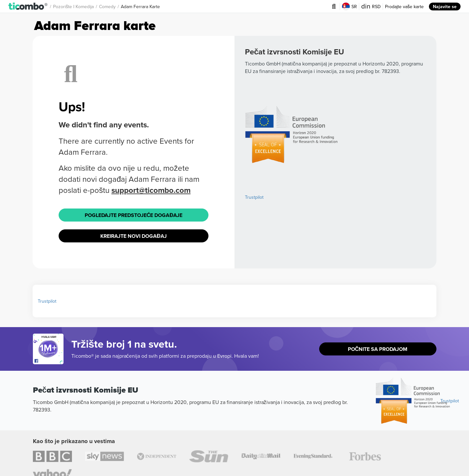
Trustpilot (254, 197)
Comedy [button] (107, 7)
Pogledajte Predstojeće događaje (134, 215)
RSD (371, 7)
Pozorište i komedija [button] (73, 7)
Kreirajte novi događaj (134, 236)
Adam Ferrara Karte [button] (140, 7)
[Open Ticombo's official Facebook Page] (49, 361)
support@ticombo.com (151, 190)
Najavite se (445, 7)
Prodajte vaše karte (404, 7)
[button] (28, 7)
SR (349, 7)
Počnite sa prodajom (378, 349)
